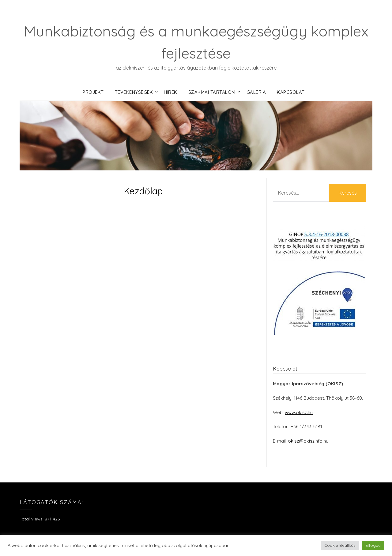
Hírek (171, 92)
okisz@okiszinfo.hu (308, 441)
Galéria (256, 92)
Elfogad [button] (373, 545)
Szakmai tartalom (212, 92)
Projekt (93, 92)
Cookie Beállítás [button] (340, 545)
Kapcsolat (291, 92)
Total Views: (32, 519)
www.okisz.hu (299, 412)
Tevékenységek (134, 92)
